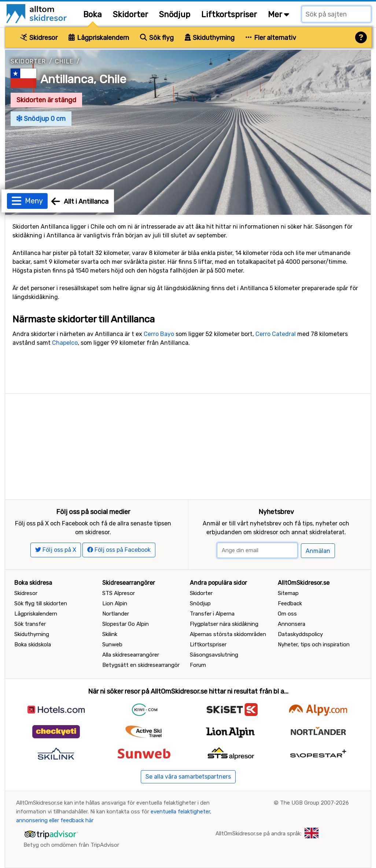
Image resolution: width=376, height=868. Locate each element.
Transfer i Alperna (212, 614)
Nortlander (116, 614)
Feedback (290, 603)
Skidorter (130, 14)
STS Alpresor (119, 593)
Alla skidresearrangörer (131, 655)
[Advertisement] (188, 445)
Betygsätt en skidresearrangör (141, 665)
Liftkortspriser (229, 14)
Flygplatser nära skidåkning (224, 624)
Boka (93, 14)
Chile (64, 61)
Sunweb (112, 644)
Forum (198, 665)
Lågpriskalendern (99, 38)
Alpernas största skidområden (228, 634)
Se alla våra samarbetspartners (188, 777)
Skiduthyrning (210, 38)
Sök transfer (30, 624)
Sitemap (288, 593)
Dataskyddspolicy (300, 634)
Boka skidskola (33, 644)
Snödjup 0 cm (41, 119)
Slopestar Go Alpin (126, 624)
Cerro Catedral (276, 334)
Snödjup (175, 14)
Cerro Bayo (159, 334)
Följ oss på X (56, 550)
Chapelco (65, 343)
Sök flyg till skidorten (41, 603)
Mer (279, 14)
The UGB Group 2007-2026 (314, 803)
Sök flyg (157, 38)
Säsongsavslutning (214, 655)
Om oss (287, 614)
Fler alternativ (271, 38)
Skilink (110, 634)
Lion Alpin (115, 603)
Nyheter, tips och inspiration (314, 644)
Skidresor (39, 38)
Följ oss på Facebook (119, 550)
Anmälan (318, 551)
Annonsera (292, 624)
